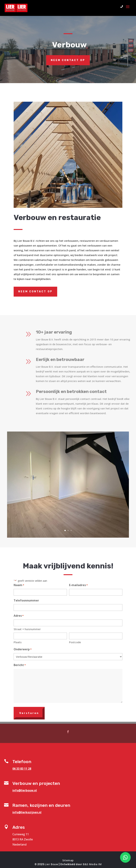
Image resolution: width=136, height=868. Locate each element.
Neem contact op (68, 60)
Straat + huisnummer (27, 629)
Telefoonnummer (26, 600)
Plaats (18, 642)
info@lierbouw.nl (25, 790)
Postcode (75, 642)
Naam (19, 585)
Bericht (20, 665)
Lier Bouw (51, 864)
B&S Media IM (92, 864)
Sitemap (68, 860)
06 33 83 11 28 (22, 769)
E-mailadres (78, 585)
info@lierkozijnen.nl (27, 812)
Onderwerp (23, 649)
